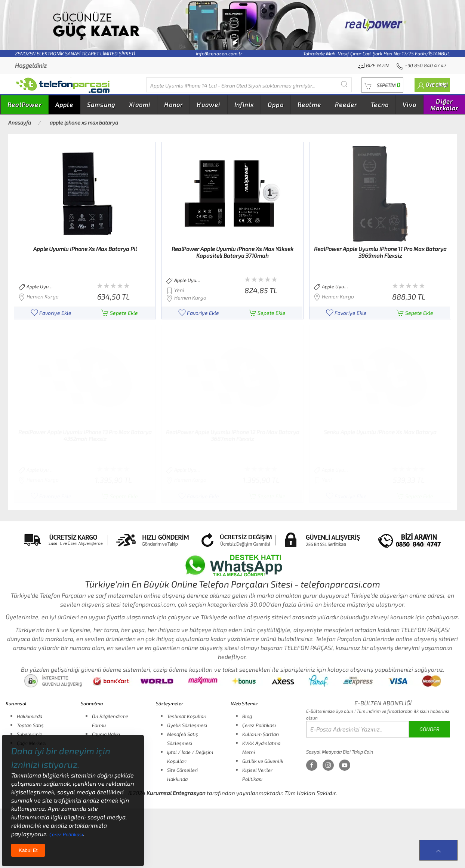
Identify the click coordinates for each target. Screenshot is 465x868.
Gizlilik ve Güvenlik (263, 761)
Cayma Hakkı (106, 734)
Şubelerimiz (30, 734)
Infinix (244, 105)
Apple (64, 105)
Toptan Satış (30, 725)
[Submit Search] (344, 84)
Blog (247, 716)
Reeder (346, 105)
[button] (382, 85)
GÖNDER (429, 729)
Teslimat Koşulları (187, 716)
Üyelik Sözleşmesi (187, 725)
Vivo (409, 105)
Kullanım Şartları (261, 734)
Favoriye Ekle (51, 313)
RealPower (24, 105)
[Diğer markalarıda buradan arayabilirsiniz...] (249, 85)
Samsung (101, 105)
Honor (173, 105)
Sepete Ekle (120, 313)
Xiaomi (140, 105)
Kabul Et (28, 850)
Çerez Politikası (259, 725)
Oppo (276, 105)
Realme (309, 105)
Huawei (208, 105)
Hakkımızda (30, 716)
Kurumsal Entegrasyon (176, 793)
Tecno (380, 105)
